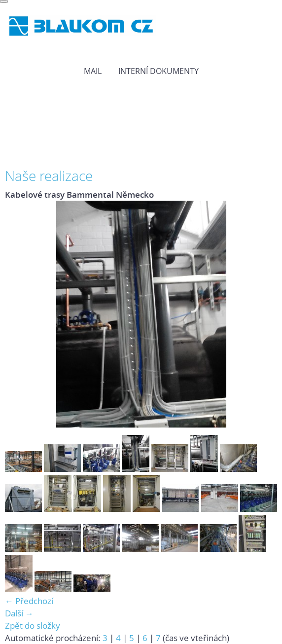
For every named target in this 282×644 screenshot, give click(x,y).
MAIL (93, 71)
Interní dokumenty (159, 71)
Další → (19, 613)
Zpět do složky (33, 626)
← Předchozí (29, 601)
